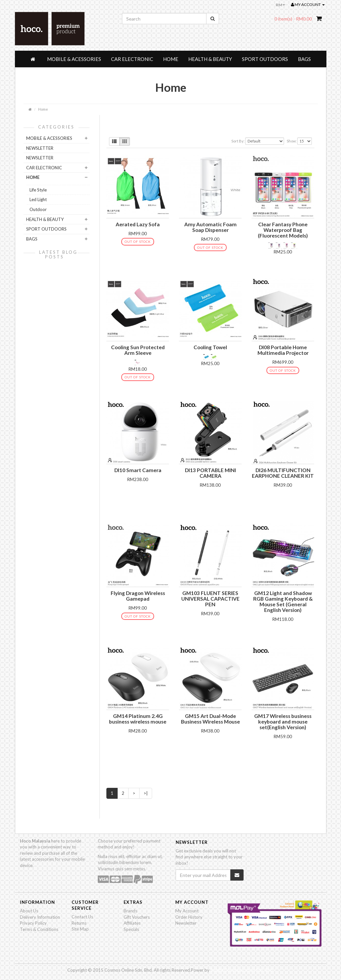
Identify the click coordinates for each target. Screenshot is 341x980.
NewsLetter (40, 158)
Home (171, 59)
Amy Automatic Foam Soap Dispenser (210, 227)
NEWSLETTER (40, 148)
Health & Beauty (210, 59)
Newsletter (186, 923)
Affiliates (132, 923)
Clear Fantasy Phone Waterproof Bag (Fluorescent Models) (283, 230)
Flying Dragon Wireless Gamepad (138, 596)
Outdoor (38, 209)
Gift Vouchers (137, 917)
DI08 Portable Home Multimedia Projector (283, 350)
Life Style (38, 190)
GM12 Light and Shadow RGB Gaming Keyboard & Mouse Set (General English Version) (283, 601)
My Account (187, 911)
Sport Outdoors (265, 59)
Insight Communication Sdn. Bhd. (242, 970)
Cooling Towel (210, 347)
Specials (131, 929)
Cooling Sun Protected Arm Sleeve (138, 350)
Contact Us (82, 917)
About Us (29, 911)
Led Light (38, 199)
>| (146, 793)
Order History (189, 917)
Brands (130, 911)
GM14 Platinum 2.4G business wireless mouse (138, 719)
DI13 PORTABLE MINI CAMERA (210, 473)
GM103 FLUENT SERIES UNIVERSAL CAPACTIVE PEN (210, 599)
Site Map (80, 929)
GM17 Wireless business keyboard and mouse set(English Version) (283, 722)
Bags (304, 59)
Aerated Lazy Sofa (138, 224)
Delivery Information (40, 917)
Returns (79, 923)
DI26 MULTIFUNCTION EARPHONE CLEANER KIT (283, 473)
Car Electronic (132, 59)
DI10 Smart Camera (138, 470)
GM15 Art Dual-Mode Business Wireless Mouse (210, 719)
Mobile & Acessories (74, 59)
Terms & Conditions (39, 929)
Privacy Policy (33, 923)
